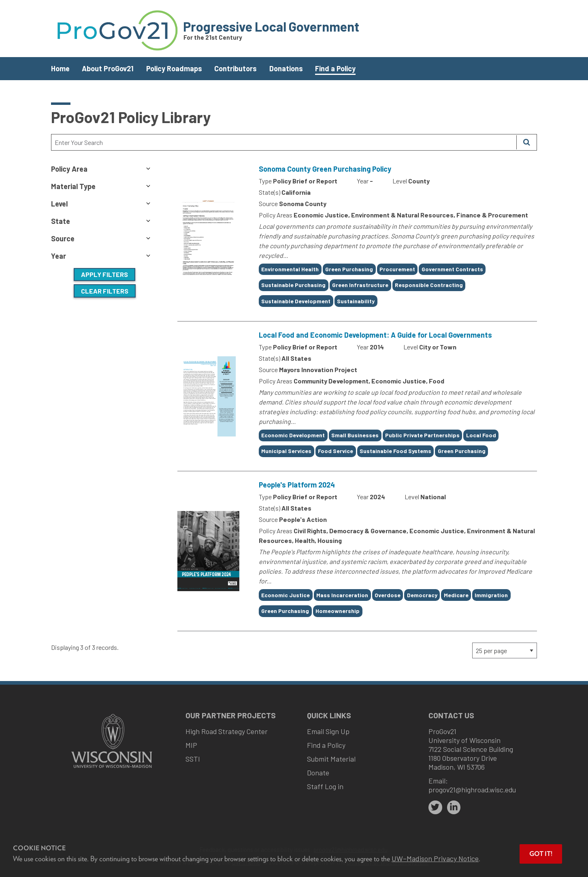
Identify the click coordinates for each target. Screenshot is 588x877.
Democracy (422, 595)
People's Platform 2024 (297, 485)
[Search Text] (284, 142)
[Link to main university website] (112, 769)
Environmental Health (290, 269)
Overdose (388, 595)
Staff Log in (325, 786)
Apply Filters (104, 274)
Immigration (491, 595)
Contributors (235, 68)
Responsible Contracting (429, 285)
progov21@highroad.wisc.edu (472, 790)
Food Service (336, 451)
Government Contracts (452, 269)
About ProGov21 (108, 68)
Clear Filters (105, 291)
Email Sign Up (328, 731)
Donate (318, 773)
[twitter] (435, 807)
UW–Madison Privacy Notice (435, 858)
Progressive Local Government (271, 26)
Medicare (456, 595)
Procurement (397, 269)
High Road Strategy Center (227, 731)
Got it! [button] (541, 854)
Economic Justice (285, 595)
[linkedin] (454, 807)
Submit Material (331, 759)
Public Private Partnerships (422, 435)
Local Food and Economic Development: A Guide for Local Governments (375, 335)
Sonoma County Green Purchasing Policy (325, 169)
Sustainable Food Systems (395, 451)
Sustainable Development (296, 301)
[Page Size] (505, 650)
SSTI (193, 759)
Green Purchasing (349, 269)
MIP (191, 745)
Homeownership (338, 611)
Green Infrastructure (360, 285)
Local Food (481, 435)
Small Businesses (355, 435)
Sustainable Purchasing (293, 285)
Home (60, 68)
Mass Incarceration (342, 595)
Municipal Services (286, 451)
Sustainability (356, 301)
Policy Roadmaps (174, 68)
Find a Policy (335, 68)
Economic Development (293, 435)
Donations (286, 68)
